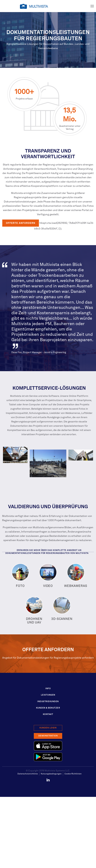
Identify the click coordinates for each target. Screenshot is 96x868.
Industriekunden (48, 702)
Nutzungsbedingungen (51, 774)
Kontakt (48, 714)
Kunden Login (48, 728)
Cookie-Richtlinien (73, 774)
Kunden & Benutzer (48, 708)
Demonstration (48, 736)
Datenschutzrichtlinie (28, 774)
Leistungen (48, 695)
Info (48, 689)
